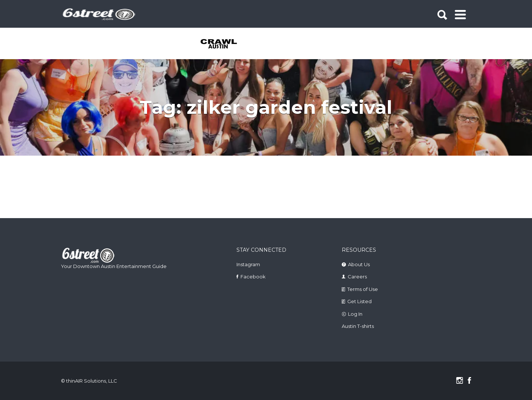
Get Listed (359, 301)
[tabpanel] (223, 44)
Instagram (248, 264)
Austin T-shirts (358, 326)
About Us (359, 264)
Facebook (253, 277)
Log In (355, 314)
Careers (357, 277)
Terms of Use (363, 289)
